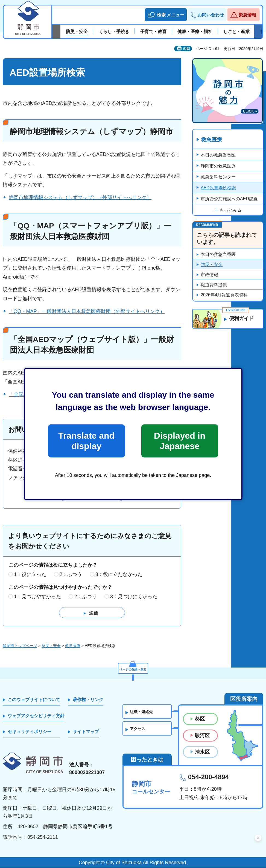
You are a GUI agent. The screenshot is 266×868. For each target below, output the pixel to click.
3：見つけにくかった (134, 597)
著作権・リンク (88, 700)
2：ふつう (71, 575)
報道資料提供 (214, 285)
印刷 (186, 49)
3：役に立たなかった (119, 575)
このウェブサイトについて (34, 700)
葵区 (200, 719)
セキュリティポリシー (30, 732)
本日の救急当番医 (218, 155)
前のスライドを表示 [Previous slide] (56, 32)
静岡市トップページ (20, 646)
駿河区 (202, 736)
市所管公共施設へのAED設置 (229, 199)
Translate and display (86, 441)
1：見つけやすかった (37, 597)
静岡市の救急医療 (218, 166)
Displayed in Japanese (180, 441)
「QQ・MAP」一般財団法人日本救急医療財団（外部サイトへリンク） (87, 311)
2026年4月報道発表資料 (224, 295)
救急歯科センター (218, 177)
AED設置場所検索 (218, 188)
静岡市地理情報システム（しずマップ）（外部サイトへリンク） (80, 197)
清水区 (202, 752)
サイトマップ (86, 732)
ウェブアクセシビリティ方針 (36, 716)
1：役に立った (30, 575)
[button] (166, 15)
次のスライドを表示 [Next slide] (258, 32)
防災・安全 (212, 265)
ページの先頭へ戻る (133, 668)
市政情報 (209, 275)
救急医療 (212, 140)
